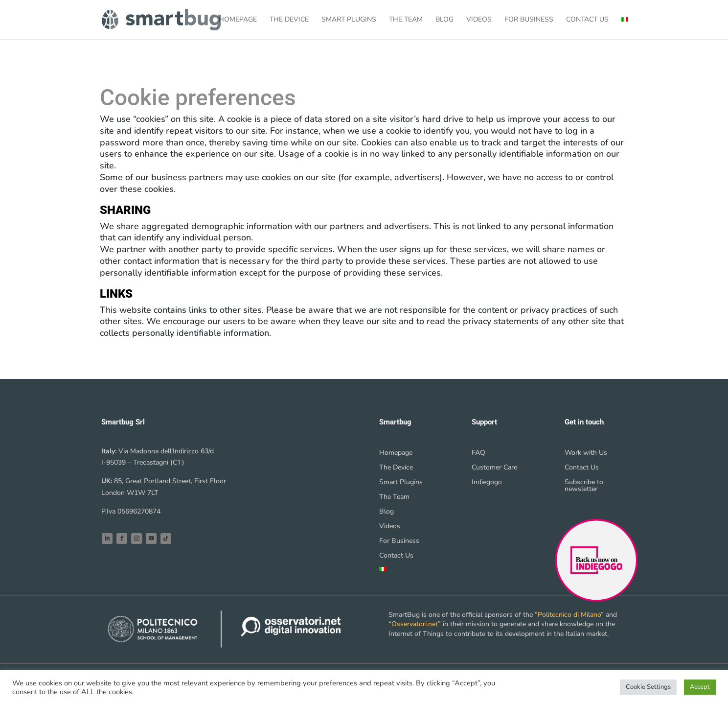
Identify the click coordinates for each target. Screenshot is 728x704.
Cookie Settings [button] (648, 687)
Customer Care (494, 468)
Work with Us (586, 453)
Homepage (238, 20)
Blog (444, 20)
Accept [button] (700, 687)
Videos (479, 20)
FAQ (478, 453)
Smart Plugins (349, 20)
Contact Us (587, 20)
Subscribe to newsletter (584, 486)
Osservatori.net (415, 624)
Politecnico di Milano (569, 615)
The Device (289, 20)
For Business (529, 20)
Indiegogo (487, 483)
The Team (406, 20)
